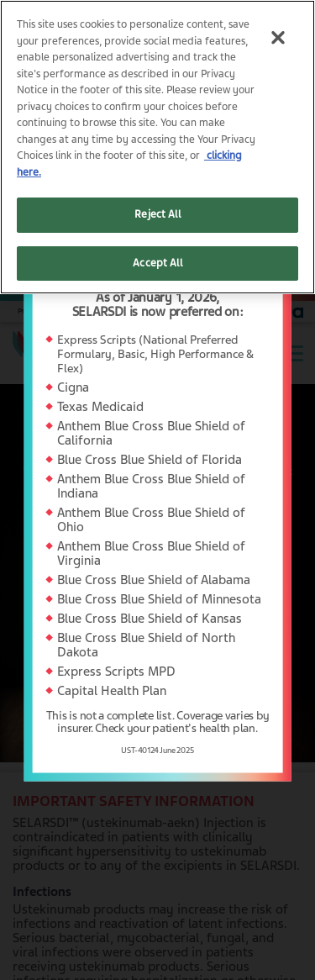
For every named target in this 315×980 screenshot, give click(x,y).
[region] (157, 147)
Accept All (157, 263)
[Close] (278, 37)
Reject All (157, 214)
